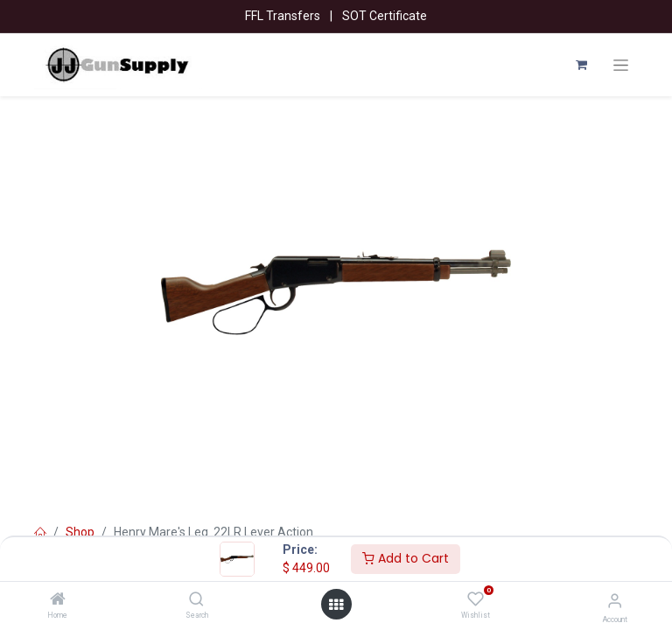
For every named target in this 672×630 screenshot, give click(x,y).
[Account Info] (615, 601)
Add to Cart (406, 558)
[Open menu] (336, 605)
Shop (80, 532)
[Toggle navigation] (621, 65)
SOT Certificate (385, 16)
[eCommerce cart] (581, 65)
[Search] (196, 600)
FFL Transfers (283, 16)
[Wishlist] (476, 599)
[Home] (58, 600)
